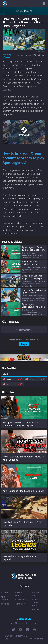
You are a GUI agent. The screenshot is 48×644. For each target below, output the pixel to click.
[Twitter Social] (13, 630)
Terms (40, 639)
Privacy (32, 639)
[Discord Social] (28, 630)
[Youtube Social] (20, 630)
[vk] (43, 56)
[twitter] (39, 56)
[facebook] (35, 56)
